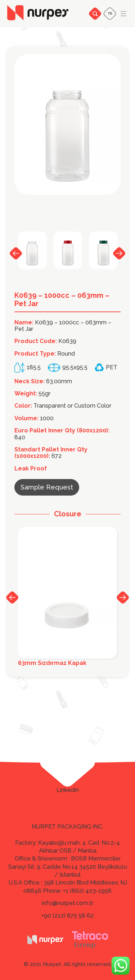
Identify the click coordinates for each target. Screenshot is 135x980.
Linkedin (68, 790)
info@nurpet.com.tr (67, 903)
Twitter (67, 780)
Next (119, 253)
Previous (16, 253)
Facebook (67, 770)
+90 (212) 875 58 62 (67, 916)
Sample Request (47, 487)
